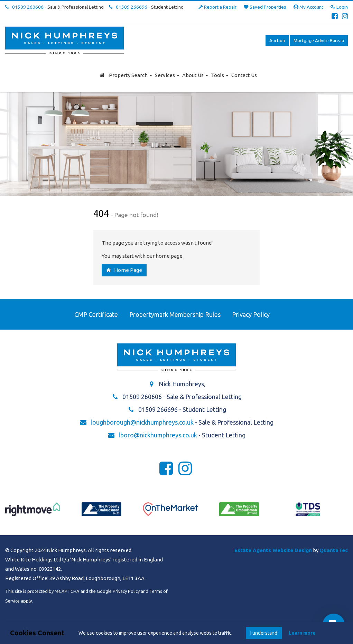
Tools (220, 75)
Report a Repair (217, 7)
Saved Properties (265, 7)
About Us (195, 75)
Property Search (131, 75)
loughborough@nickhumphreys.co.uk (142, 422)
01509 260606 (24, 7)
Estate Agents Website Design (273, 550)
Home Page (124, 270)
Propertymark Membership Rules (175, 314)
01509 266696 (128, 7)
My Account (308, 7)
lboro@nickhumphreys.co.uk (158, 435)
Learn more (302, 633)
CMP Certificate (96, 314)
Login (339, 7)
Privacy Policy (251, 314)
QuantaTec (334, 550)
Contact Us (244, 75)
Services (167, 75)
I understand (264, 633)
